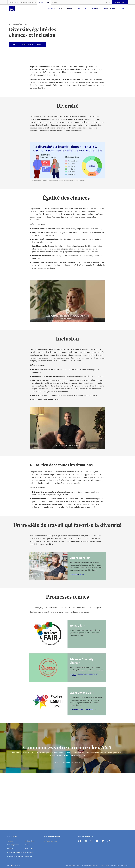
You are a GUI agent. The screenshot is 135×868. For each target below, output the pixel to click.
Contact (10, 841)
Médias (79, 8)
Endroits (52, 8)
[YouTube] (98, 841)
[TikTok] (109, 841)
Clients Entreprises (28, 2)
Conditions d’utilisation (73, 865)
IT (16, 865)
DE (8, 865)
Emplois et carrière (66, 8)
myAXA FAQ (29, 856)
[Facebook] (80, 841)
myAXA (54, 2)
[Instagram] (86, 841)
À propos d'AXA (44, 2)
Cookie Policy (104, 865)
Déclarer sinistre (30, 841)
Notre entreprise (111, 8)
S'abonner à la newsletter (16, 856)
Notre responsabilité (93, 8)
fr (107, 2)
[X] (92, 841)
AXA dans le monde (51, 841)
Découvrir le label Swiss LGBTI (83, 710)
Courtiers (10, 849)
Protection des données (90, 865)
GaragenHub (29, 852)
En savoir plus (77, 575)
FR (12, 865)
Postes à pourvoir (13, 845)
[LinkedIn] (103, 841)
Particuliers (14, 2)
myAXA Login (29, 849)
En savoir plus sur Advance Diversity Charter (87, 675)
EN (20, 865)
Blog (122, 8)
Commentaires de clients (16, 852)
